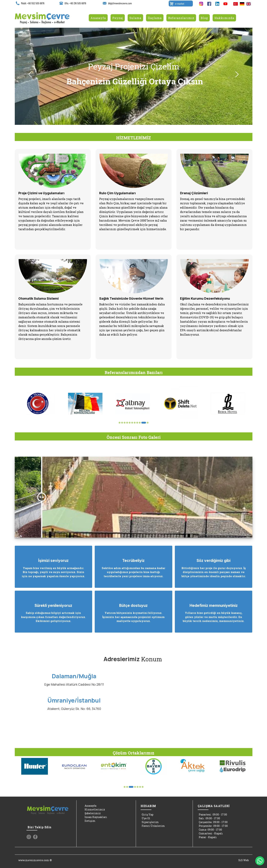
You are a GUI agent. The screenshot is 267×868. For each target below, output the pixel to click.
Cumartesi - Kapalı (210, 833)
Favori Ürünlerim (153, 826)
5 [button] (130, 423)
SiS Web (244, 860)
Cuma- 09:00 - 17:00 (210, 830)
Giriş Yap (147, 814)
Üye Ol (145, 818)
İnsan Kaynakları (95, 817)
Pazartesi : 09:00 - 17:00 (212, 814)
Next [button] (237, 74)
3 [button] (125, 423)
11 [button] (148, 423)
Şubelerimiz (92, 813)
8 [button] (140, 423)
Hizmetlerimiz (94, 809)
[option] (134, 76)
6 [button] (132, 423)
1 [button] (120, 423)
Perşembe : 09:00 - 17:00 (213, 826)
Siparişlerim (150, 822)
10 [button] (145, 423)
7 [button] (136, 423)
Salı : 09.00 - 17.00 (209, 818)
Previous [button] (30, 74)
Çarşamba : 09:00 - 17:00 (213, 822)
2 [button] (122, 423)
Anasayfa (90, 806)
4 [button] (127, 423)
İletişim (89, 821)
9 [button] (143, 423)
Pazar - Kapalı (207, 837)
